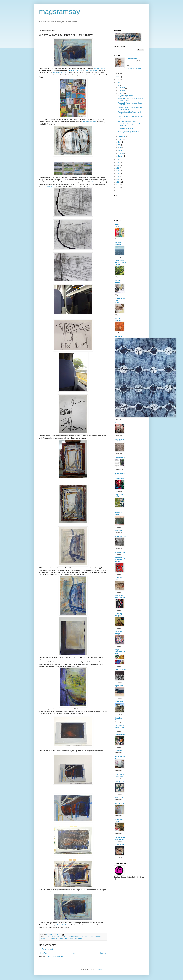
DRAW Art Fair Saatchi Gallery (127, 121)
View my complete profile (134, 68)
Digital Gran (119, 686)
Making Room (120, 803)
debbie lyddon (120, 473)
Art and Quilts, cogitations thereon (120, 560)
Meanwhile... (55, 939)
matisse (48, 939)
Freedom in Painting (90, 937)
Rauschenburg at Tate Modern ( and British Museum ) (129, 113)
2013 (118, 174)
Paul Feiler (49, 186)
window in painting (60, 73)
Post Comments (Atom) (55, 957)
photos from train (64, 939)
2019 (118, 85)
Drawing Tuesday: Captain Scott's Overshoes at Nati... (128, 132)
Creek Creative (67, 937)
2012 (118, 176)
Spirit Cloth (119, 531)
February (121, 153)
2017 (118, 162)
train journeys (73, 939)
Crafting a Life (120, 782)
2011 (118, 179)
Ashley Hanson (100, 68)
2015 (118, 168)
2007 (118, 190)
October (121, 93)
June (120, 142)
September (122, 136)
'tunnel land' (62, 925)
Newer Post (43, 953)
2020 (118, 83)
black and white (92, 70)
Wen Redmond (120, 457)
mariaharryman (120, 552)
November (122, 91)
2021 (118, 80)
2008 (118, 188)
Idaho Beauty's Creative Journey (120, 300)
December (122, 88)
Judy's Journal (120, 423)
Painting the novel (76, 70)
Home (73, 953)
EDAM (81, 937)
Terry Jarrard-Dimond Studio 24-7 (120, 727)
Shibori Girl (119, 337)
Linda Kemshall (120, 735)
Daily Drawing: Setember (126, 128)
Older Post (103, 953)
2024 (118, 77)
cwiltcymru (119, 751)
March (120, 150)
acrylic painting (49, 937)
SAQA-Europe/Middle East (120, 652)
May (120, 145)
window (80, 939)
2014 (118, 171)
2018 (118, 160)
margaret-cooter (120, 536)
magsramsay (60, 12)
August (121, 139)
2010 (118, 182)
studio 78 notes (120, 845)
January (121, 156)
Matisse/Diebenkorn (90, 122)
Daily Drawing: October (125, 96)
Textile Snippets (120, 670)
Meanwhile (96, 182)
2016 (118, 165)
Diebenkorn (76, 937)
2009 (118, 185)
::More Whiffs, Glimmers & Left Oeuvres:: (120, 263)
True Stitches (119, 479)
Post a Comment (47, 949)
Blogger (100, 969)
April (120, 148)
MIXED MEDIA (120, 702)
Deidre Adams (120, 798)
